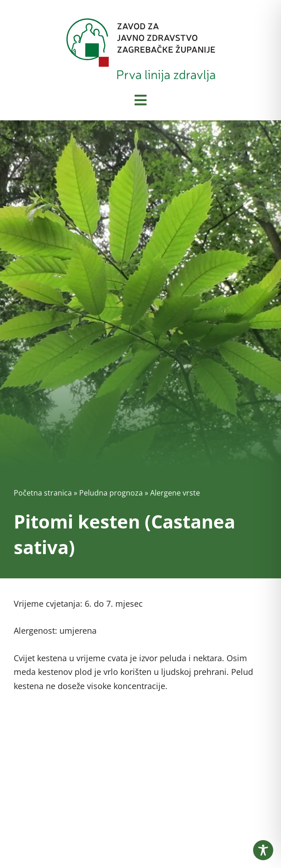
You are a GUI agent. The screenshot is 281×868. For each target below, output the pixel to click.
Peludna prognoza (111, 493)
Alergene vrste (175, 493)
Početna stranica (43, 493)
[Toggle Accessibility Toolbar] (263, 850)
